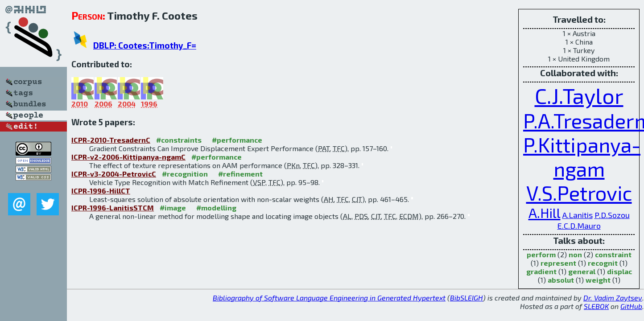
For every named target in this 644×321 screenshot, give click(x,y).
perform (541, 254)
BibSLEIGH (466, 298)
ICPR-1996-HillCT (101, 191)
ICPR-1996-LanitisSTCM (113, 208)
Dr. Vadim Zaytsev (613, 298)
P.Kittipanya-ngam (582, 156)
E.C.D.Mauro (579, 226)
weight (598, 280)
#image (173, 208)
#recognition (185, 174)
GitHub (631, 306)
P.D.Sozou (612, 215)
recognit (603, 263)
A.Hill (545, 213)
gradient (541, 271)
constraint (613, 254)
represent (558, 263)
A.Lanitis (578, 215)
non (575, 254)
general (582, 271)
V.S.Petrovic (579, 193)
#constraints (179, 140)
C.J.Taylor (579, 95)
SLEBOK (596, 306)
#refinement (240, 174)
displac (619, 271)
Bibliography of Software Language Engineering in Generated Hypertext (329, 298)
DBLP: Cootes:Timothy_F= (145, 45)
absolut (561, 280)
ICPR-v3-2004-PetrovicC (114, 174)
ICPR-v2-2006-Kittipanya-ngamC (128, 157)
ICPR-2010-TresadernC (111, 140)
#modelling (216, 208)
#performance (237, 140)
